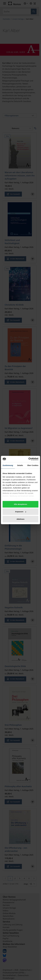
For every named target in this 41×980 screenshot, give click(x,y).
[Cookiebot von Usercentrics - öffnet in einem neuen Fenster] (29, 459)
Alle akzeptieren (20, 504)
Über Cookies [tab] (33, 465)
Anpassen (21, 512)
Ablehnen (20, 519)
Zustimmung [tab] (8, 465)
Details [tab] (20, 465)
